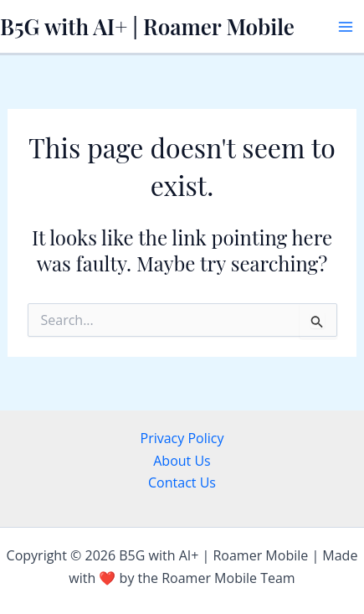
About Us (182, 461)
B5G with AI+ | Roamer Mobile (147, 26)
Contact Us (182, 482)
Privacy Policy (182, 438)
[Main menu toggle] (346, 27)
